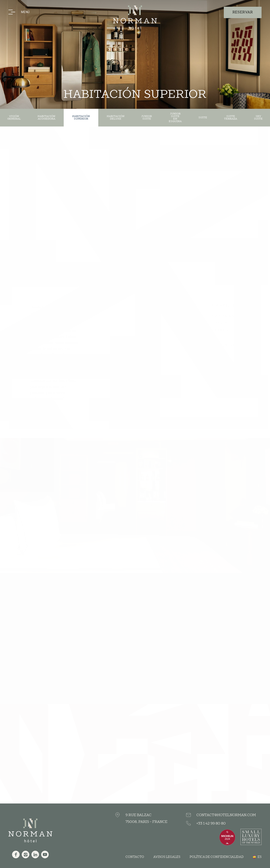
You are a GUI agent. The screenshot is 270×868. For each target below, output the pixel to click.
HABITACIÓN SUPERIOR (81, 118)
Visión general (14, 118)
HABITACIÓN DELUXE (116, 118)
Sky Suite (258, 118)
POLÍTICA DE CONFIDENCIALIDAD (217, 857)
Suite (203, 118)
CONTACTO (135, 857)
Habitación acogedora (46, 118)
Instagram (26, 854)
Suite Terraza (231, 118)
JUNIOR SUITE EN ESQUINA (175, 118)
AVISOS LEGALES (167, 857)
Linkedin (35, 854)
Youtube (45, 854)
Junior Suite (147, 118)
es (260, 857)
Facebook (16, 854)
